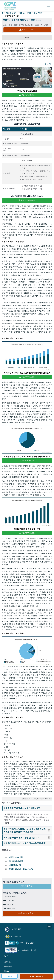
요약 (27, 38)
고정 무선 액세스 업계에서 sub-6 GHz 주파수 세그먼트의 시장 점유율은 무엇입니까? (27, 830)
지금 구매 (27, 886)
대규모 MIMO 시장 (16, 857)
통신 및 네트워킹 (25, 13)
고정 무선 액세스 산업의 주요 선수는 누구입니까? (27, 843)
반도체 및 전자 (11, 13)
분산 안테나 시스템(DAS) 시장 (21, 869)
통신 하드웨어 (39, 13)
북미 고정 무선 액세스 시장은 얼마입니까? (27, 838)
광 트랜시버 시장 (16, 861)
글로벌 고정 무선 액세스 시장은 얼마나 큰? (28, 808)
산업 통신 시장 (15, 865)
